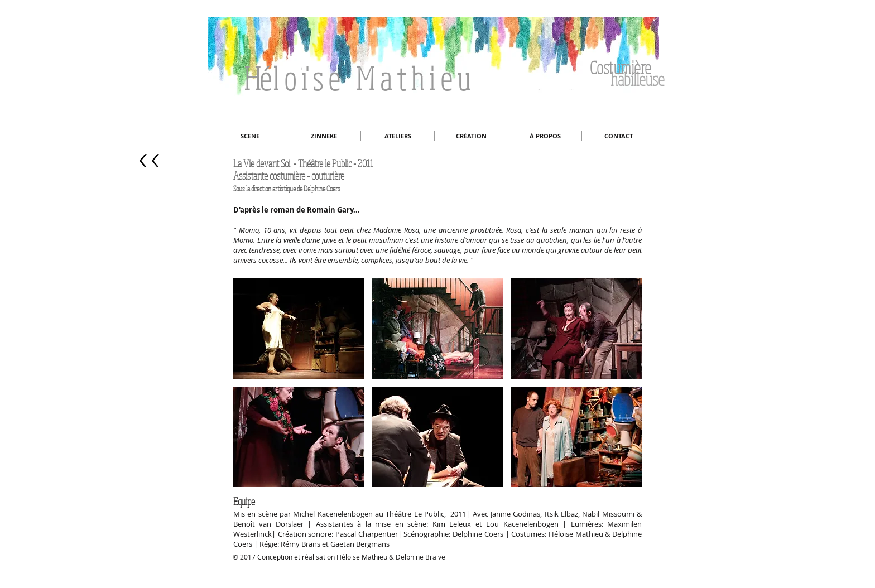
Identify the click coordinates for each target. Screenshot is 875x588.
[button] (299, 329)
